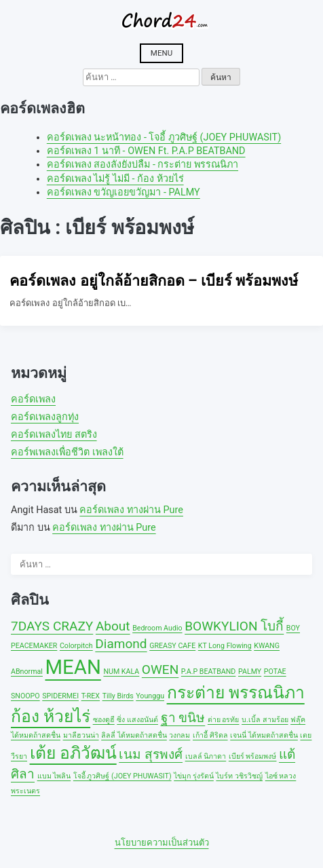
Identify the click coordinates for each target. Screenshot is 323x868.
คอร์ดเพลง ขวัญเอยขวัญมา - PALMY (123, 192)
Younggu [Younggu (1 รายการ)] (150, 696)
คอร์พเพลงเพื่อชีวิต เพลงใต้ (67, 452)
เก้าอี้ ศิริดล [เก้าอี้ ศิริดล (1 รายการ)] (210, 735)
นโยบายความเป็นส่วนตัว (162, 843)
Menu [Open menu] (161, 53)
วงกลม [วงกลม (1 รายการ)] (179, 735)
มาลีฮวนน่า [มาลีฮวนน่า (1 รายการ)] (81, 735)
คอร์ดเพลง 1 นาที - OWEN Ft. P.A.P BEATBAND (146, 151)
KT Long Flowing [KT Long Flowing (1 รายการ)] (225, 646)
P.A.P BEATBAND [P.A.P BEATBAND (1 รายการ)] (209, 672)
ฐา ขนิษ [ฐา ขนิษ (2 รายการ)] (183, 718)
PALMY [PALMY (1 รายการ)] (250, 672)
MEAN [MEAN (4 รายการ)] (73, 667)
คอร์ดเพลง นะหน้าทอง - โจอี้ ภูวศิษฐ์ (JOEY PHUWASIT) (164, 137)
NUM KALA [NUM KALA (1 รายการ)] (121, 672)
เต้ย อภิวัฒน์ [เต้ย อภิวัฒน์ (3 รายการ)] (73, 753)
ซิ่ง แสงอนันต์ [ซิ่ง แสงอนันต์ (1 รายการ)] (137, 720)
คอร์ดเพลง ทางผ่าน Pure (131, 510)
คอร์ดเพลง (33, 399)
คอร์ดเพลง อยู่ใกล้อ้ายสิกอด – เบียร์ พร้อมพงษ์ (154, 281)
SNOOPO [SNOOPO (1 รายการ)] (25, 696)
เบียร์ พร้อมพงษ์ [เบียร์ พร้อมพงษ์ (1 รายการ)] (253, 756)
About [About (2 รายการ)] (113, 626)
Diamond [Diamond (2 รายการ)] (121, 644)
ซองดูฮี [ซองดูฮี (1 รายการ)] (104, 720)
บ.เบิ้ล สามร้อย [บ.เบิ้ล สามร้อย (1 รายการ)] (265, 720)
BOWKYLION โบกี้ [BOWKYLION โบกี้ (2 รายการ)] (234, 626)
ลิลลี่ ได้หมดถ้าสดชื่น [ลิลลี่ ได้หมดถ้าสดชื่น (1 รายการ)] (134, 735)
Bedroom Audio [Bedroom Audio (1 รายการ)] (157, 628)
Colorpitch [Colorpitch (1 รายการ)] (76, 646)
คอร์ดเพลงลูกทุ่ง (45, 417)
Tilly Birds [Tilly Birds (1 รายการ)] (118, 696)
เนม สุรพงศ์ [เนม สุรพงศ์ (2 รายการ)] (151, 754)
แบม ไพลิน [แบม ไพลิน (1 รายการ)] (54, 776)
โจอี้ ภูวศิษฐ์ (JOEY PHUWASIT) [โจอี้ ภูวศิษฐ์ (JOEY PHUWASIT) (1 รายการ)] (122, 776)
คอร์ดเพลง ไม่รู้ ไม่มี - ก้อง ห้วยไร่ (115, 179)
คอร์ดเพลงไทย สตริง (54, 435)
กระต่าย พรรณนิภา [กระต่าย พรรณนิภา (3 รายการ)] (236, 693)
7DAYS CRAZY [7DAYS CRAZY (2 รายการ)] (52, 626)
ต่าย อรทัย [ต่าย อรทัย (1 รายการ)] (224, 720)
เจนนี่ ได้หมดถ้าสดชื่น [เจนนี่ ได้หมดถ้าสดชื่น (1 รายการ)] (264, 735)
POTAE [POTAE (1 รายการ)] (275, 672)
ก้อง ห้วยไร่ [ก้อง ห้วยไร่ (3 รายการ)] (51, 716)
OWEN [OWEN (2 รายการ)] (160, 669)
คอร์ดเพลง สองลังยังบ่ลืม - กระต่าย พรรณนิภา (142, 165)
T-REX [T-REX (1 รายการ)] (91, 696)
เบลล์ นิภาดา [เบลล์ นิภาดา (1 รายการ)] (206, 756)
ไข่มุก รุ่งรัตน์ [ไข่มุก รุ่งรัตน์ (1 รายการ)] (194, 776)
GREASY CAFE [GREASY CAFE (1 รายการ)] (172, 646)
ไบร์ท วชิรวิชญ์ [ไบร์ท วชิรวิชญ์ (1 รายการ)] (239, 776)
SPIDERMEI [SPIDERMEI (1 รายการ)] (60, 696)
